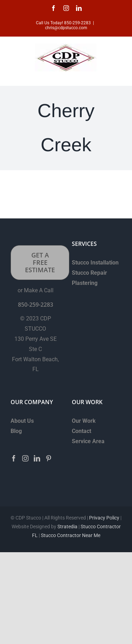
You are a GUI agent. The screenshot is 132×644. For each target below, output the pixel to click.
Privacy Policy (104, 518)
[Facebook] (14, 458)
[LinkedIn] (37, 458)
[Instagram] (25, 458)
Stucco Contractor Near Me (70, 535)
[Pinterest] (49, 458)
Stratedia (67, 527)
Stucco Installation (95, 263)
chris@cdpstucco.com (66, 28)
